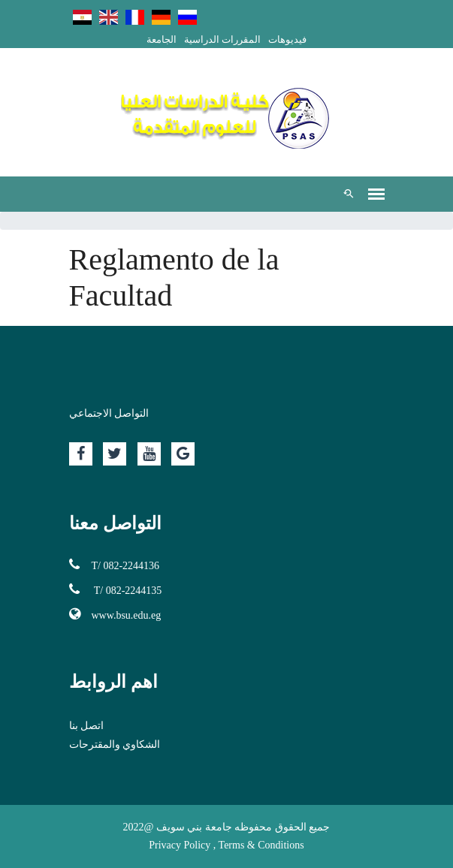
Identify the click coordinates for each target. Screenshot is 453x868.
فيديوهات (287, 39)
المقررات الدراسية (222, 39)
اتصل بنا (87, 726)
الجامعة (162, 39)
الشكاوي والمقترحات (115, 744)
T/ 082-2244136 (115, 565)
